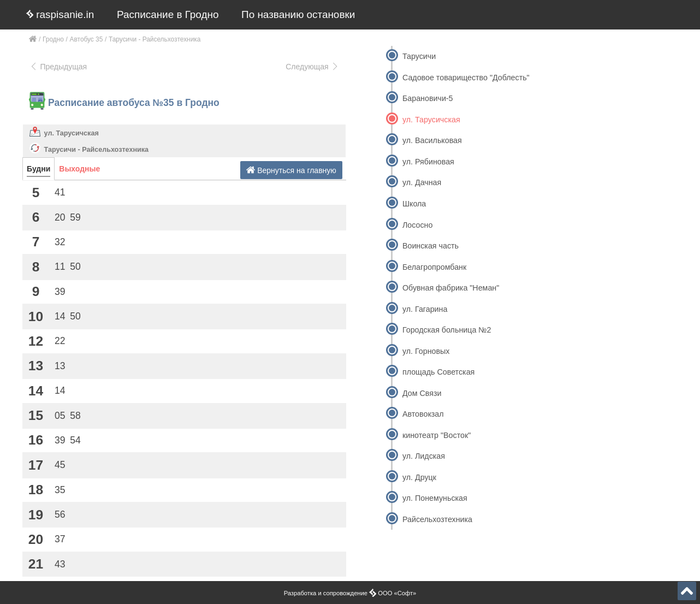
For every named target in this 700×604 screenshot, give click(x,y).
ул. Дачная (422, 182)
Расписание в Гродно (168, 14)
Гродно (53, 39)
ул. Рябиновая (428, 162)
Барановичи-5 (428, 98)
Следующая (312, 67)
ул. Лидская (424, 456)
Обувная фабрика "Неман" (451, 288)
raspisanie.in (60, 14)
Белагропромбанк (434, 267)
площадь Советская (438, 372)
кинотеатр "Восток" (437, 435)
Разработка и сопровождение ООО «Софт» (350, 593)
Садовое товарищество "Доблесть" (466, 78)
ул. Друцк (419, 477)
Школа (414, 204)
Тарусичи (419, 56)
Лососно (417, 225)
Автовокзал (423, 414)
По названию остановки (298, 14)
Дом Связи (422, 393)
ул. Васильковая (432, 140)
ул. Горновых (426, 351)
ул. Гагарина (425, 309)
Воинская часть (431, 246)
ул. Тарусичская (72, 133)
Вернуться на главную (291, 170)
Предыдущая (58, 67)
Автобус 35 (87, 39)
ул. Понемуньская (435, 498)
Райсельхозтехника (437, 519)
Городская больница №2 (447, 330)
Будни (38, 169)
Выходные (79, 169)
